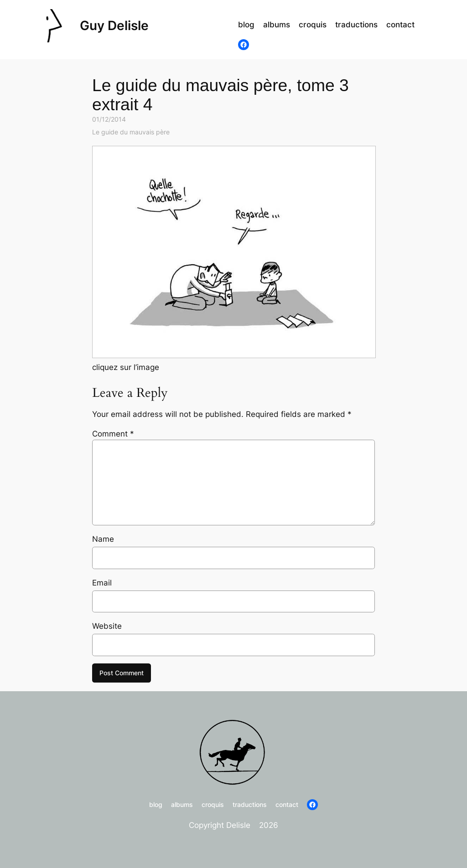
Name (103, 539)
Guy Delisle (114, 26)
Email (102, 583)
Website (107, 626)
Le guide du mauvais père (131, 132)
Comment (113, 434)
